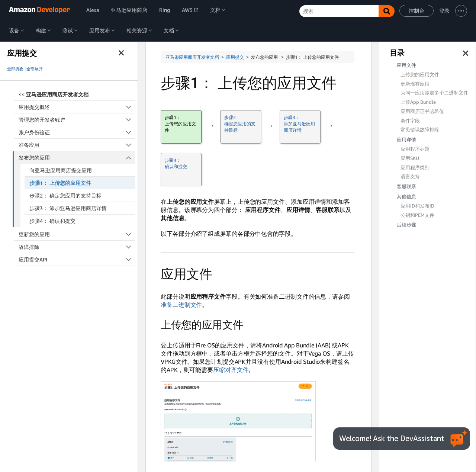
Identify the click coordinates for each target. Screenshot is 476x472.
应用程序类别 (415, 168)
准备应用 (77, 145)
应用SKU (410, 158)
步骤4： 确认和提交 (52, 221)
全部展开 (35, 69)
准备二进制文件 (181, 305)
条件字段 (410, 121)
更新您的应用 (77, 234)
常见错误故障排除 (420, 130)
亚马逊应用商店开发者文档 (192, 57)
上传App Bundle (418, 102)
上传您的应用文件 (420, 75)
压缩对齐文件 (231, 370)
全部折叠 (15, 69)
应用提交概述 (77, 107)
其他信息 (406, 197)
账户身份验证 (77, 132)
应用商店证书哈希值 (422, 111)
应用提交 (235, 57)
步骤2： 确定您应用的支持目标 (65, 195)
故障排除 (77, 247)
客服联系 (406, 187)
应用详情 (406, 140)
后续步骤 (406, 225)
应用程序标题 (415, 149)
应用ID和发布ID (417, 206)
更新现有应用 (415, 84)
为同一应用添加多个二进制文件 (434, 93)
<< (54, 94)
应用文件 (406, 65)
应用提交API (77, 259)
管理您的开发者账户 (77, 120)
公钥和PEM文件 (417, 215)
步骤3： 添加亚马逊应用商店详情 (68, 208)
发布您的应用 (77, 158)
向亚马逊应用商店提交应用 (61, 170)
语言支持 (410, 176)
